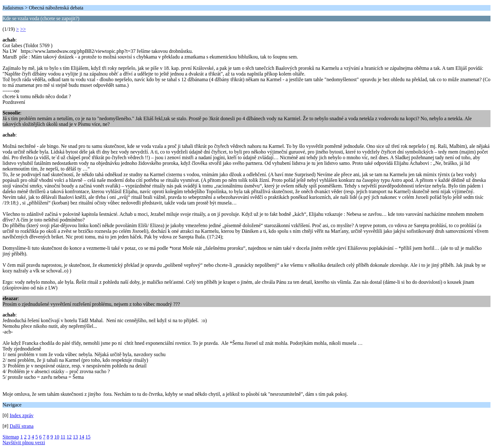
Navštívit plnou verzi (24, 442)
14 (82, 437)
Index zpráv (22, 415)
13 (75, 437)
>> (23, 29)
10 (57, 437)
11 (63, 437)
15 (88, 437)
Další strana (22, 426)
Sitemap (11, 437)
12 (69, 437)
